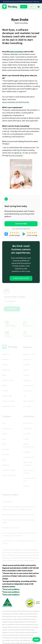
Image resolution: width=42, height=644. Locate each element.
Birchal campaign (16, 156)
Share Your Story (21, 278)
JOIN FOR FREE (21, 224)
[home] (10, 7)
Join (24, 7)
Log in (32, 7)
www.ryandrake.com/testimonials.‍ (16, 102)
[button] (39, 7)
